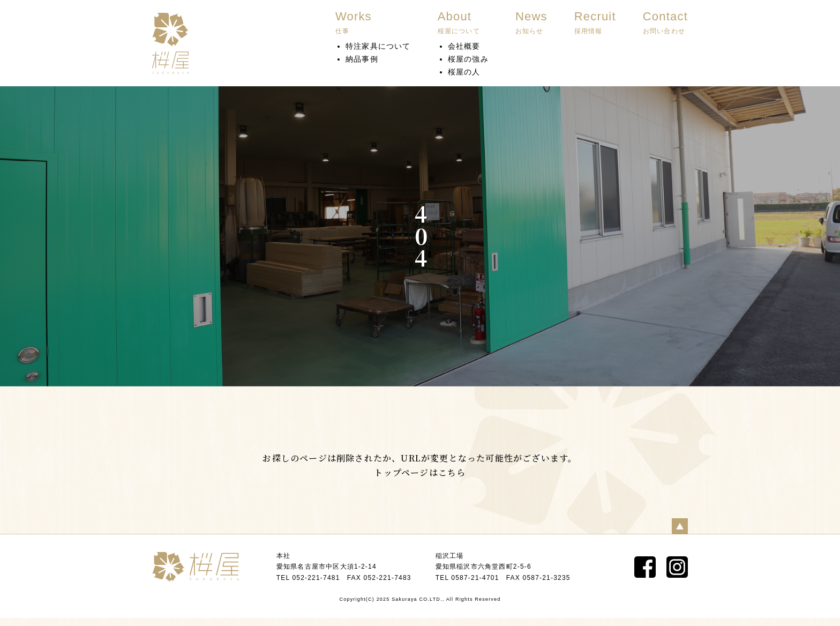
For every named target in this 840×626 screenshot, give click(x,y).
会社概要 (464, 46)
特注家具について (378, 46)
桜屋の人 (464, 72)
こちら (452, 472)
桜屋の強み (468, 59)
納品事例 (362, 59)
